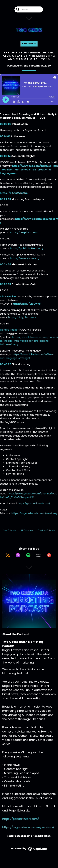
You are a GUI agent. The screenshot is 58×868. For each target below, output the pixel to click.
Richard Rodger (9, 330)
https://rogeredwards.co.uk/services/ (34, 513)
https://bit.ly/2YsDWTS (22, 317)
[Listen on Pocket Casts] (49, 555)
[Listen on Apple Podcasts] (18, 555)
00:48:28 (6, 364)
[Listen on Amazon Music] (39, 555)
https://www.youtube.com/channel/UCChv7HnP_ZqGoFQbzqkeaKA (29, 495)
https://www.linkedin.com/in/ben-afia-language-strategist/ (27, 356)
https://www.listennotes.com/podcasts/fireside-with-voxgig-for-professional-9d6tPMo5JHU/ (29, 341)
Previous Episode (46, 530)
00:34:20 (6, 264)
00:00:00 (6, 124)
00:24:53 (5, 199)
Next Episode (9, 530)
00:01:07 (5, 136)
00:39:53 (5, 284)
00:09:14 (5, 156)
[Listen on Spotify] (28, 555)
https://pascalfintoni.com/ (34, 503)
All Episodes (27, 530)
